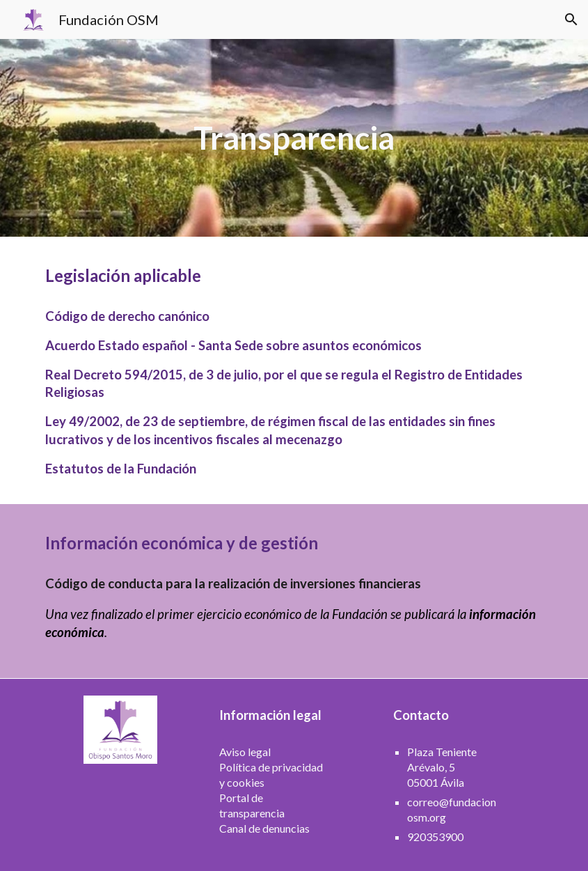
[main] (294, 138)
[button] (571, 19)
